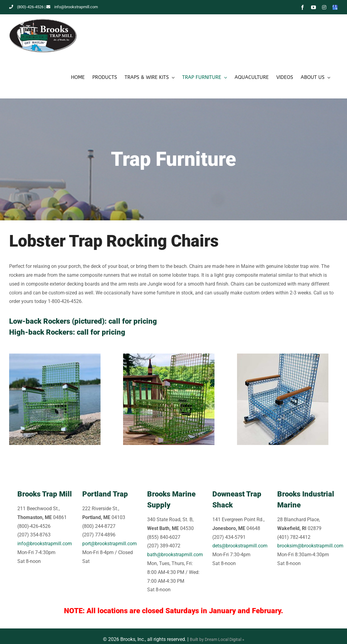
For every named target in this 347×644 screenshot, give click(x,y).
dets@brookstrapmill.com (240, 546)
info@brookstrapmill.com (72, 7)
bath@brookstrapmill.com (175, 555)
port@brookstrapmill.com (110, 544)
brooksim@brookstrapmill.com (310, 546)
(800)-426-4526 (26, 7)
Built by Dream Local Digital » (217, 639)
